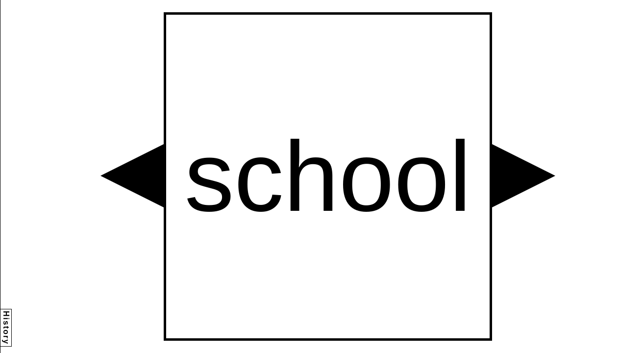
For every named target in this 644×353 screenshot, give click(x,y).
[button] (132, 176)
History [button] (6, 328)
